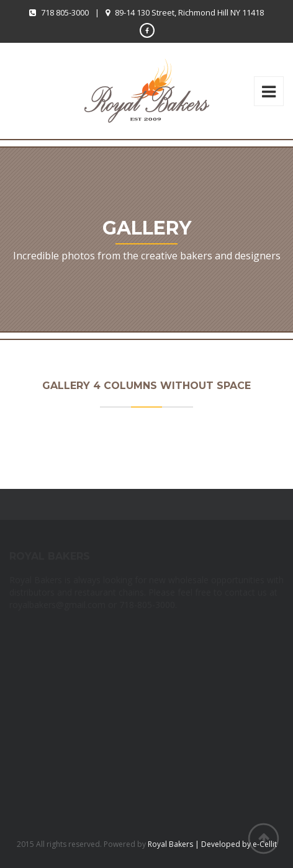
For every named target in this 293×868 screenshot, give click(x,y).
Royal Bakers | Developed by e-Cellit (212, 844)
